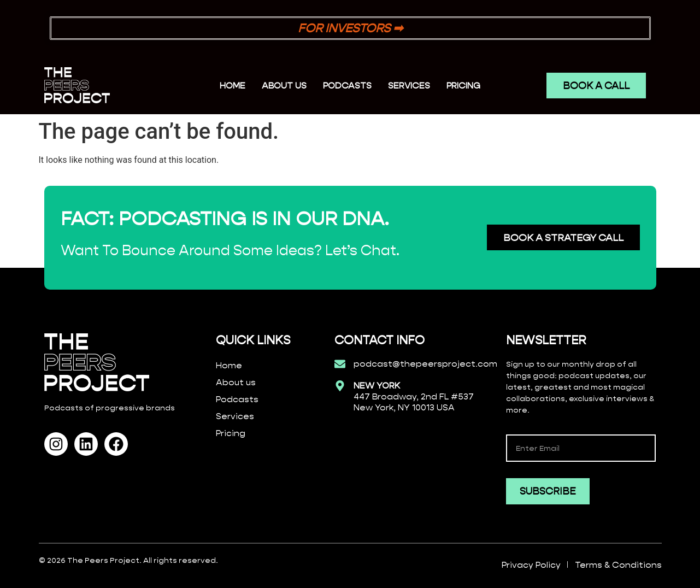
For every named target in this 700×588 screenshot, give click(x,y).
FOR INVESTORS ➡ (350, 28)
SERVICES (409, 86)
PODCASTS (347, 86)
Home (233, 86)
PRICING (463, 86)
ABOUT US (284, 86)
